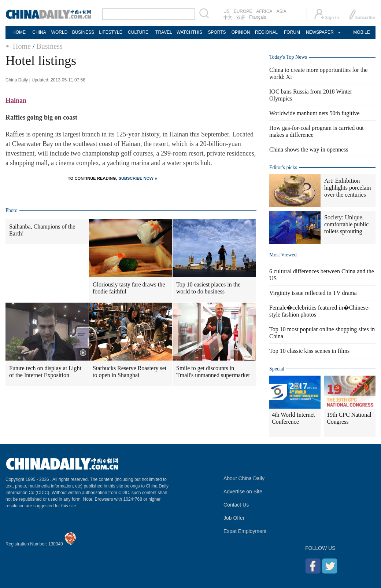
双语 (241, 18)
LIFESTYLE (110, 32)
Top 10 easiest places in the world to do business (208, 288)
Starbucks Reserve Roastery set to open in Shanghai (130, 372)
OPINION (241, 32)
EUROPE (243, 11)
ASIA (281, 11)
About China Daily (244, 478)
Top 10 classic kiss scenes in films (309, 351)
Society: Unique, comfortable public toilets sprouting (346, 224)
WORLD (60, 32)
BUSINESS (83, 32)
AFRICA (264, 11)
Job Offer (234, 518)
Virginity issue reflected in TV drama (313, 293)
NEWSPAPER (319, 32)
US (227, 11)
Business (49, 46)
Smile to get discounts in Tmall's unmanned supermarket (213, 372)
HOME (19, 32)
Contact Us (236, 505)
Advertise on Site (243, 492)
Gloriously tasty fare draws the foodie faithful (129, 288)
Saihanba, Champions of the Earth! (42, 230)
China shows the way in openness (309, 149)
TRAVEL (164, 32)
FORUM (292, 32)
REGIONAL (266, 32)
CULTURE (138, 32)
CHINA (39, 32)
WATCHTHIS (189, 32)
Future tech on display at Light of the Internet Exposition (45, 372)
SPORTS (217, 32)
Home (22, 46)
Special (277, 369)
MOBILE (361, 32)
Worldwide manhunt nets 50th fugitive (315, 113)
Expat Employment (245, 531)
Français (258, 17)
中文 (228, 18)
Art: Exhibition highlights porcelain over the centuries (348, 188)
